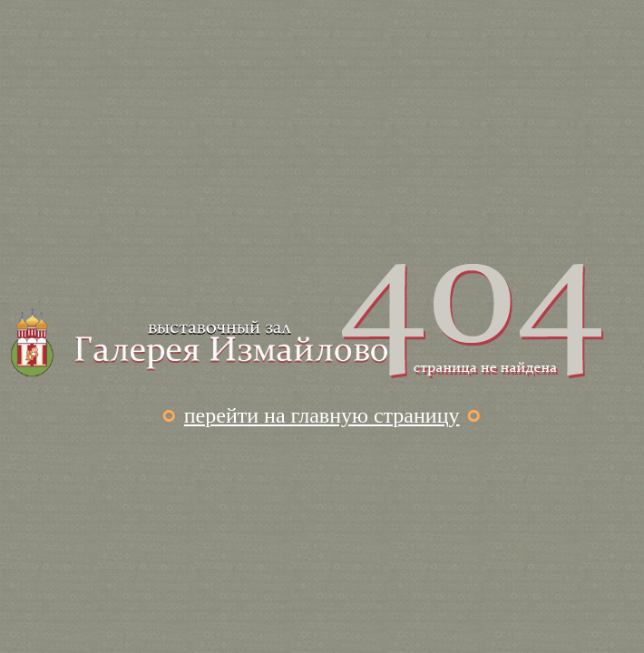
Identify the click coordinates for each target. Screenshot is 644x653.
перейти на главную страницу (322, 415)
